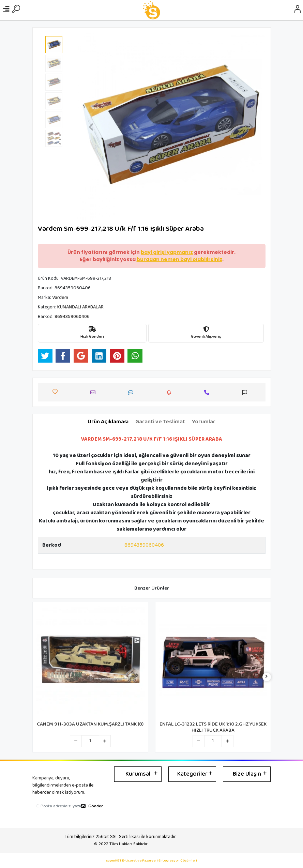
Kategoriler (192, 774)
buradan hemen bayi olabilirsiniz (179, 259)
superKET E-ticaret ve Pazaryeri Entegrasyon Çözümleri (151, 861)
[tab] (108, 422)
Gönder (92, 806)
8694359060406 (144, 545)
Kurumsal (138, 774)
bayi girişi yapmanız (167, 252)
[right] (267, 677)
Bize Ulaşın (247, 774)
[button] (91, 127)
